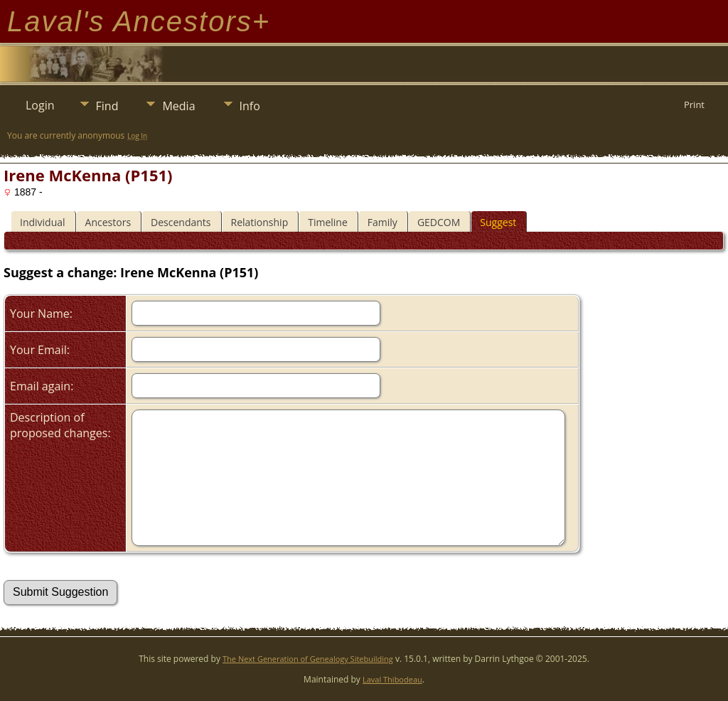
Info (250, 106)
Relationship (260, 222)
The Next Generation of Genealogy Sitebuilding (308, 659)
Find (107, 106)
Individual (43, 222)
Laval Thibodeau (392, 679)
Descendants (181, 222)
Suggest (498, 222)
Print (694, 105)
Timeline (328, 222)
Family (382, 222)
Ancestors (108, 222)
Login (40, 105)
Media (178, 106)
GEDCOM (439, 222)
